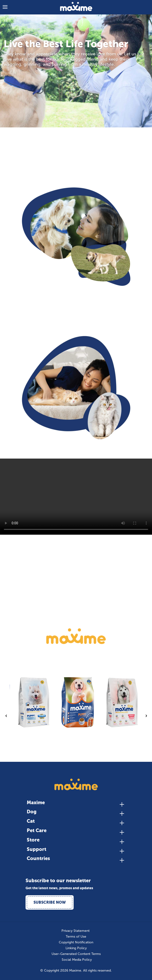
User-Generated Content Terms (76, 954)
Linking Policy (76, 948)
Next (146, 716)
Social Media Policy (77, 960)
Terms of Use (76, 937)
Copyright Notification (76, 942)
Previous (6, 716)
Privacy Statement (76, 931)
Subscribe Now (50, 902)
